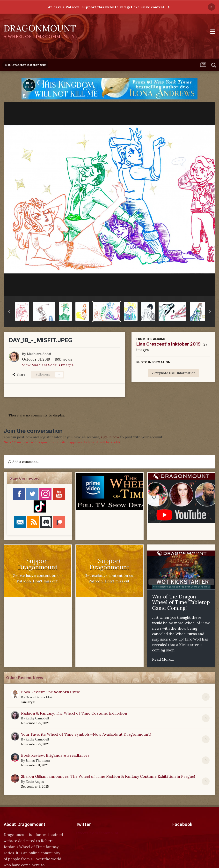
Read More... (163, 659)
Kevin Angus (35, 782)
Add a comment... (24, 462)
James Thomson (38, 761)
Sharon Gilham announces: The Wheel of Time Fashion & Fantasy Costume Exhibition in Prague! (108, 776)
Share (19, 374)
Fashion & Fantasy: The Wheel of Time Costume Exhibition (74, 713)
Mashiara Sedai (39, 354)
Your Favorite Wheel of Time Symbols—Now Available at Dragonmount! (86, 734)
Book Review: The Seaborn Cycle (51, 692)
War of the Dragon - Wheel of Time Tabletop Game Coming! (181, 602)
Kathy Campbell (37, 718)
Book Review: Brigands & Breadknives (55, 755)
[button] (9, 311)
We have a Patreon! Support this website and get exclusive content (106, 7)
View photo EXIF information (173, 373)
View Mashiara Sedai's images (48, 365)
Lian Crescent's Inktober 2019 (168, 344)
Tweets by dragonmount (97, 833)
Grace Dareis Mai (39, 697)
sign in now (110, 437)
